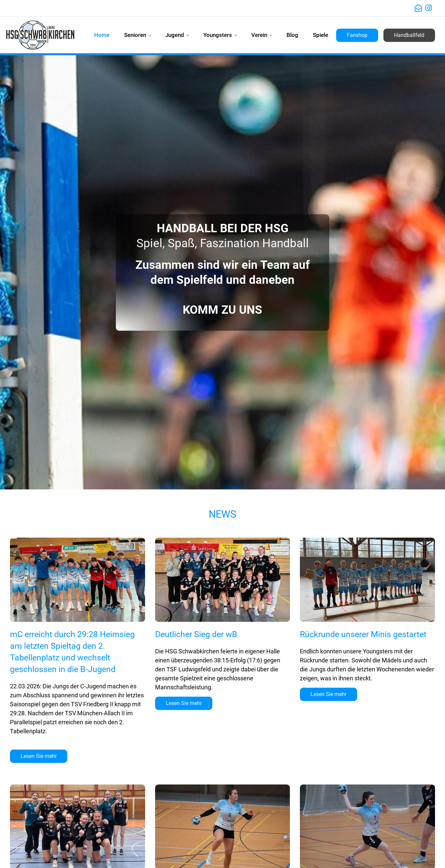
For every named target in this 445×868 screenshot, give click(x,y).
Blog (292, 35)
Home (102, 35)
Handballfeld (409, 35)
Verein (262, 35)
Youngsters (220, 35)
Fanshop (357, 35)
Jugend (177, 35)
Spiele (321, 35)
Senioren (137, 35)
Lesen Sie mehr (39, 756)
